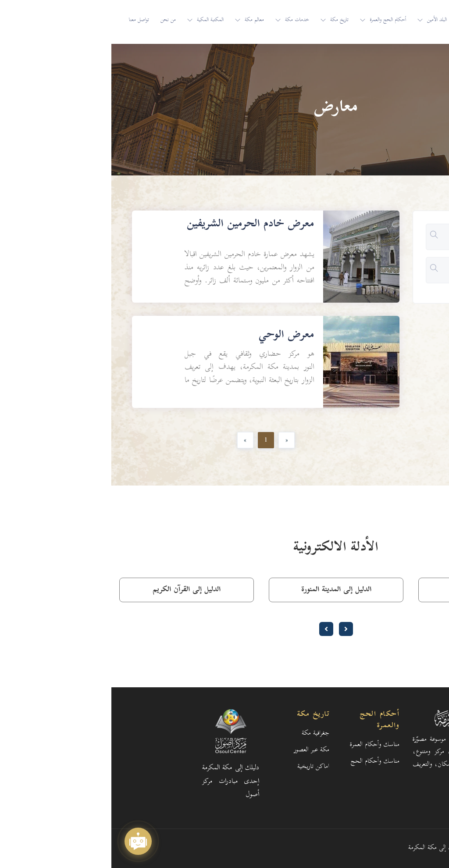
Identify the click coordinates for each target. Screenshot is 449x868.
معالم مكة (143, 20)
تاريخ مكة (228, 20)
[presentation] (235, 629)
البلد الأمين (326, 20)
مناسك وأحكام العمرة (263, 745)
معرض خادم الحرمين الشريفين (139, 225)
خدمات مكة (186, 20)
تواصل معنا (28, 20)
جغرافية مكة (204, 734)
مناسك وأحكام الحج (264, 762)
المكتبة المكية (99, 20)
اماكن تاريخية (202, 767)
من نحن (57, 20)
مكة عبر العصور (200, 750)
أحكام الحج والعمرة (276, 20)
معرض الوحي (175, 336)
